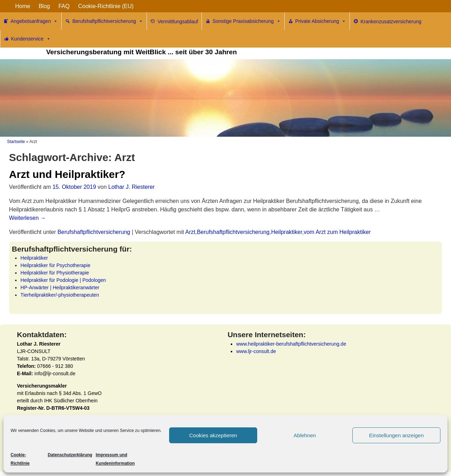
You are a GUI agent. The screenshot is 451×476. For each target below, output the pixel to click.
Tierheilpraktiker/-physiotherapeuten (60, 295)
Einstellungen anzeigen (396, 435)
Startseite (16, 142)
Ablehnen (305, 435)
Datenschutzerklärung (70, 455)
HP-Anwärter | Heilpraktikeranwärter (60, 288)
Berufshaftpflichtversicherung (108, 21)
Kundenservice (31, 39)
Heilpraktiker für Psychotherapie (55, 265)
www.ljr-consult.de (256, 351)
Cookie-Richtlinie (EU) (106, 6)
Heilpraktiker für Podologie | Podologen (63, 280)
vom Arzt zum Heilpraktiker (337, 232)
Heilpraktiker (286, 232)
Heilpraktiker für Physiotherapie (55, 273)
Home (23, 6)
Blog (44, 6)
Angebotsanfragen (34, 21)
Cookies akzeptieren (213, 435)
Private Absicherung (321, 21)
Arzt (190, 232)
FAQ (64, 6)
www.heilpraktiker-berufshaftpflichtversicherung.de (291, 344)
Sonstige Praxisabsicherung (247, 21)
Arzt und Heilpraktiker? (67, 174)
